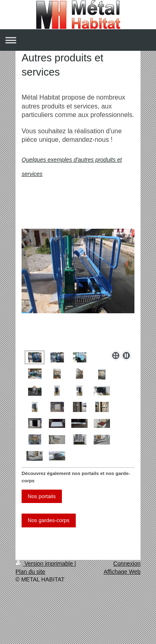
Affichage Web (122, 572)
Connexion (127, 564)
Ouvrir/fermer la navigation (78, 40)
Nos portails (42, 496)
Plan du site (30, 572)
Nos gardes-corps (49, 520)
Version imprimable (45, 564)
